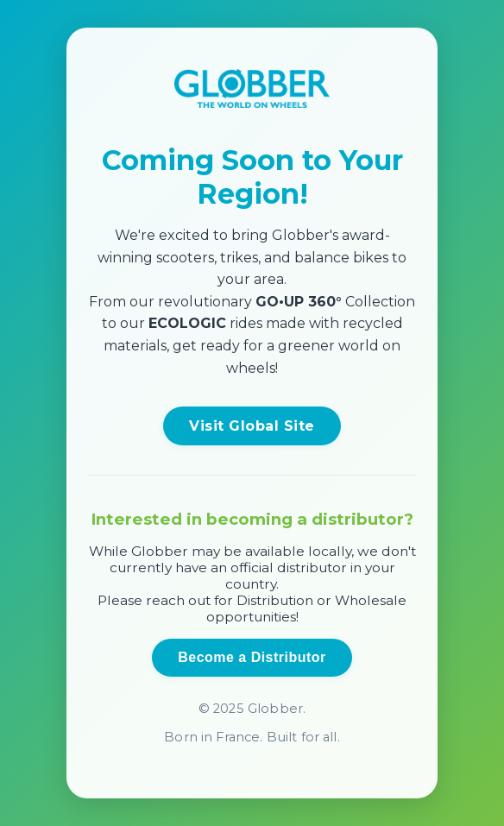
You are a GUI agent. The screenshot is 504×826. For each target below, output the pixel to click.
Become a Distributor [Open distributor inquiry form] (252, 657)
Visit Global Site (252, 426)
